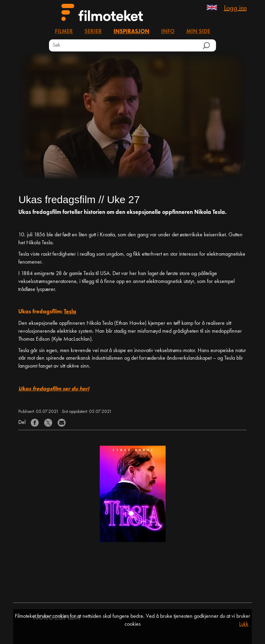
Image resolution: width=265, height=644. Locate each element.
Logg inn (235, 8)
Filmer (64, 32)
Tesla (70, 312)
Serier (93, 32)
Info (168, 32)
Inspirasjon (131, 32)
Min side (198, 32)
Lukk (244, 624)
